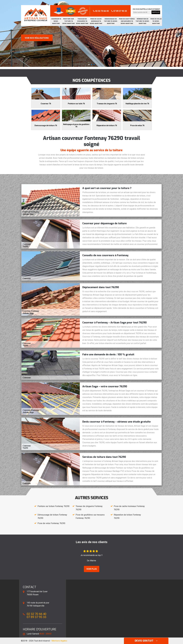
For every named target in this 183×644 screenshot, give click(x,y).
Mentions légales (59, 641)
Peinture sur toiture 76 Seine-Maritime (68, 21)
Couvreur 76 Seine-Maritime (56, 21)
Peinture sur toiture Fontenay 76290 (53, 506)
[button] (89, 65)
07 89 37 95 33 (119, 11)
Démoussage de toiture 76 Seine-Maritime (111, 21)
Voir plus (92, 569)
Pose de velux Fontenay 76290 (51, 523)
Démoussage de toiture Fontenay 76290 (52, 516)
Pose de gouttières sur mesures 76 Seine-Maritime (127, 21)
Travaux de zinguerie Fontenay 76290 (89, 508)
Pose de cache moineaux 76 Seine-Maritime (96, 21)
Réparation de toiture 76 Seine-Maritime (143, 21)
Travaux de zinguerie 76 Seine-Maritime (82, 21)
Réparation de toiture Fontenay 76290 (127, 516)
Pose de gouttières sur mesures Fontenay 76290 (90, 516)
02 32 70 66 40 (101, 11)
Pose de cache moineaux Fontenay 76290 (129, 508)
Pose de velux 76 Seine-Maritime (156, 21)
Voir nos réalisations (37, 38)
